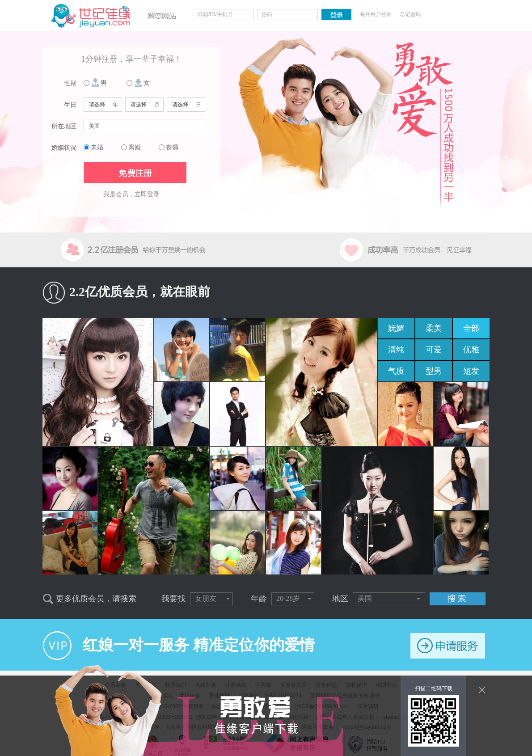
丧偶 (172, 147)
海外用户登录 (376, 14)
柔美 (434, 328)
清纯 (396, 350)
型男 (434, 371)
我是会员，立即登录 (131, 194)
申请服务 (448, 646)
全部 (471, 328)
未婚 (97, 147)
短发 (471, 371)
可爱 (434, 350)
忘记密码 (410, 14)
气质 (396, 371)
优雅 (471, 350)
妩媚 (396, 328)
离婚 (135, 147)
